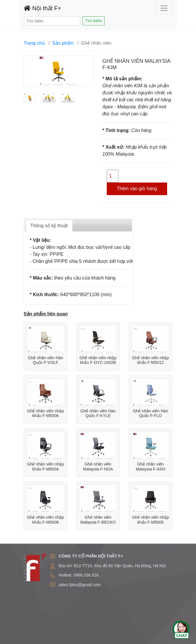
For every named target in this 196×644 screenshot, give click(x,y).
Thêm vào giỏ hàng (137, 189)
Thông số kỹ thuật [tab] (49, 226)
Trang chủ (34, 43)
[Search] (52, 21)
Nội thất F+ (43, 8)
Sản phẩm (63, 43)
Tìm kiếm (94, 21)
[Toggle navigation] (164, 8)
